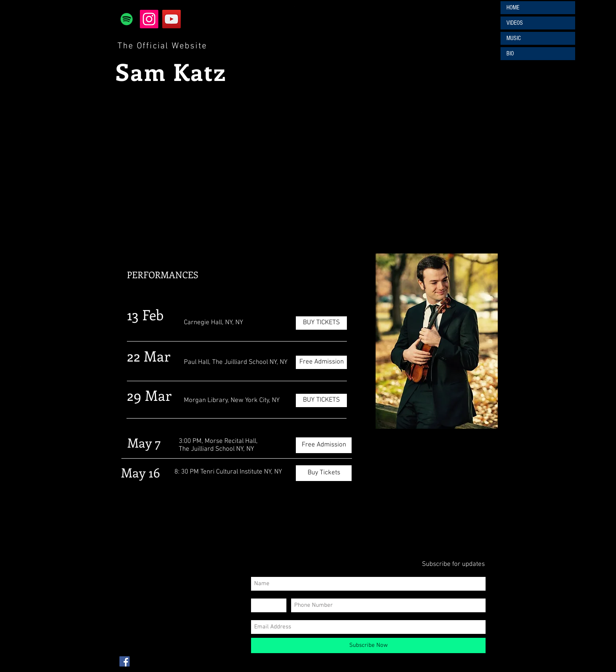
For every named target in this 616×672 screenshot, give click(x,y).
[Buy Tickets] (324, 473)
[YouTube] (171, 19)
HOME (513, 7)
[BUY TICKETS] (321, 323)
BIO (510, 53)
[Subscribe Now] (368, 645)
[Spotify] (127, 19)
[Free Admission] (321, 362)
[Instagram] (149, 19)
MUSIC (514, 38)
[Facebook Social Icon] (125, 661)
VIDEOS (515, 23)
